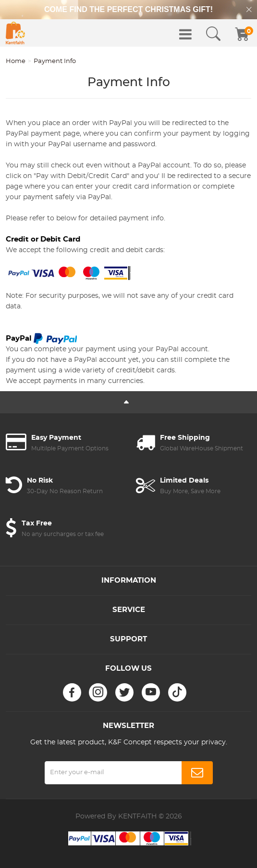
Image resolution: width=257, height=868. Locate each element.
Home (16, 61)
